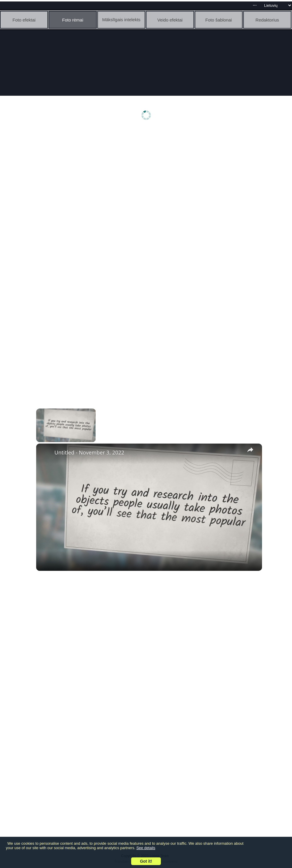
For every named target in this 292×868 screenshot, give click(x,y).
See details (146, 848)
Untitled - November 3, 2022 (89, 452)
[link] (46, 453)
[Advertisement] (147, 176)
